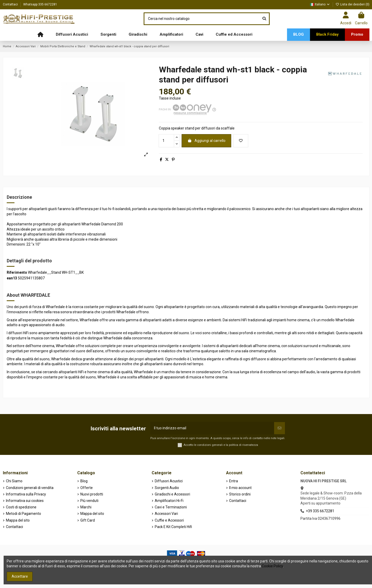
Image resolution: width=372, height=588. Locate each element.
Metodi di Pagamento (24, 514)
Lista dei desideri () (352, 4)
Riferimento (17, 272)
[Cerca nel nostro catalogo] (264, 19)
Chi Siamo (14, 481)
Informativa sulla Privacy (26, 494)
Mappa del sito (18, 520)
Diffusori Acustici (169, 481)
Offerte (87, 488)
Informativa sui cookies (25, 501)
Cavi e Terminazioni (171, 507)
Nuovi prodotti (92, 494)
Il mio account (240, 488)
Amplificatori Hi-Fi (169, 501)
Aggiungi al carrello (206, 141)
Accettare (20, 576)
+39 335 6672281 (320, 511)
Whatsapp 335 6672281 (40, 4)
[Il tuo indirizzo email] (212, 428)
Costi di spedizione (21, 507)
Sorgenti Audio (167, 488)
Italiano (320, 4)
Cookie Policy (272, 566)
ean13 (12, 278)
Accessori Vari (166, 514)
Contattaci (11, 4)
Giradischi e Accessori (172, 494)
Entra (234, 481)
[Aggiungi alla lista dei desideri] (241, 141)
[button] (72, 35)
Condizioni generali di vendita (30, 488)
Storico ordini (240, 494)
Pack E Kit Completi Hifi (173, 527)
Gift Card (88, 520)
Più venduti (89, 501)
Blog (84, 481)
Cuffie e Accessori (169, 520)
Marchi (86, 507)
